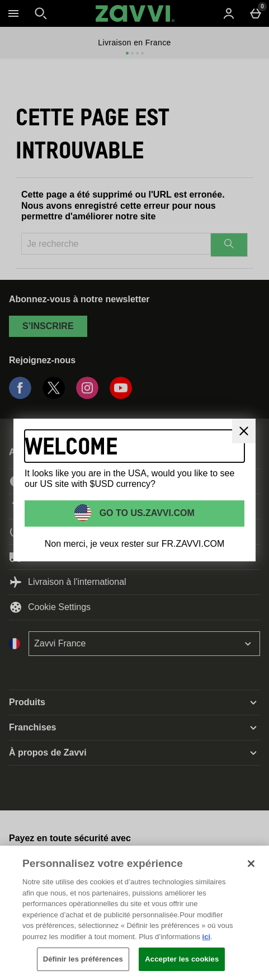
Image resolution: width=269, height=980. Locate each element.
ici (206, 937)
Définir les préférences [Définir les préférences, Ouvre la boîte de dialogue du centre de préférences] (83, 959)
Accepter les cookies (182, 959)
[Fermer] (244, 431)
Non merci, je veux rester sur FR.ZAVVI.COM (135, 544)
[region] (134, 913)
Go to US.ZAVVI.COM (146, 512)
